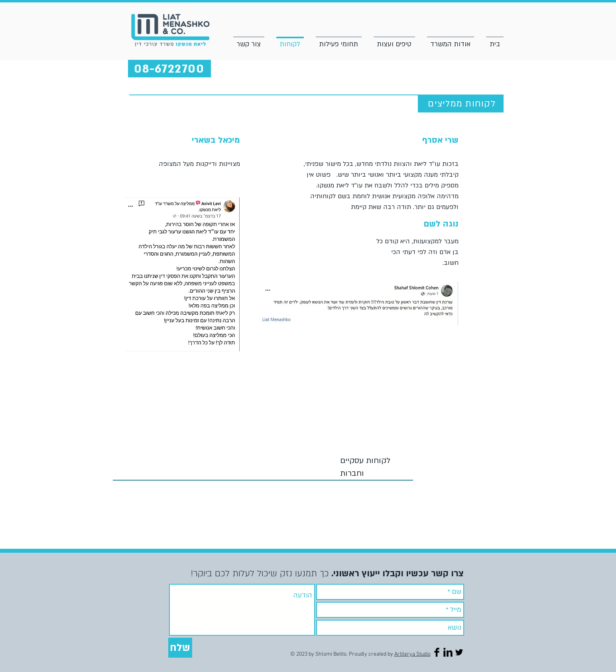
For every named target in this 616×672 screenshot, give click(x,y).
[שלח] (180, 648)
